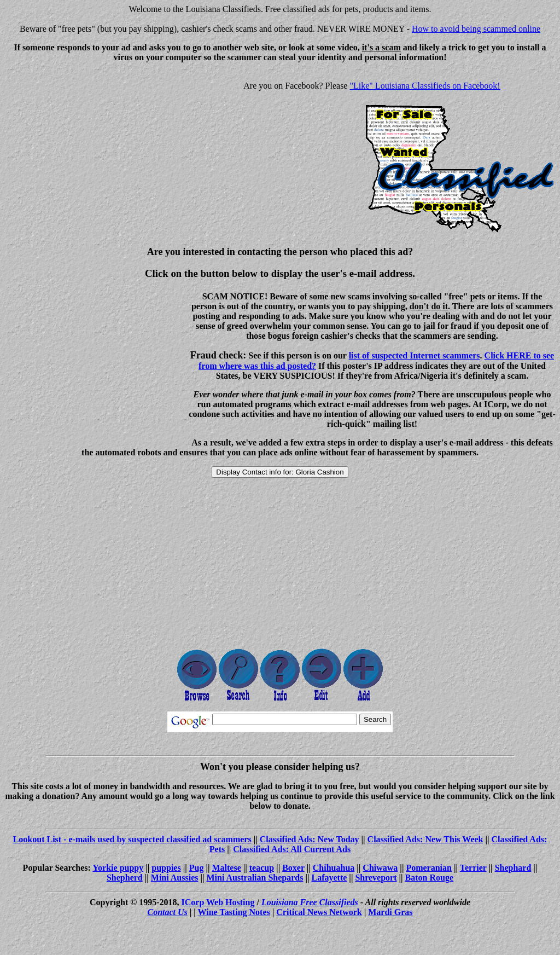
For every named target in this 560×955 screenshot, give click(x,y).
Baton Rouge (429, 878)
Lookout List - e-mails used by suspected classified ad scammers (132, 839)
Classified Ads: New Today (310, 839)
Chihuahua (334, 868)
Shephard (513, 868)
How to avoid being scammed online (476, 29)
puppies (166, 868)
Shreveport (376, 878)
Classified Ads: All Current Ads (292, 849)
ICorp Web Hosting (218, 902)
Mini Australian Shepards (255, 878)
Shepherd (125, 878)
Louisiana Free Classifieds (310, 902)
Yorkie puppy (118, 868)
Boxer (293, 868)
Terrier (473, 868)
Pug (197, 868)
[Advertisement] (96, 148)
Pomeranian (429, 868)
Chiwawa (380, 868)
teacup (262, 868)
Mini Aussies (175, 878)
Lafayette (329, 878)
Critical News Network (319, 912)
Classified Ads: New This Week (425, 839)
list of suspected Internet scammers (415, 355)
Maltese (226, 868)
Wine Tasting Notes (234, 912)
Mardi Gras (390, 912)
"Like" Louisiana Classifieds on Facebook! (425, 86)
